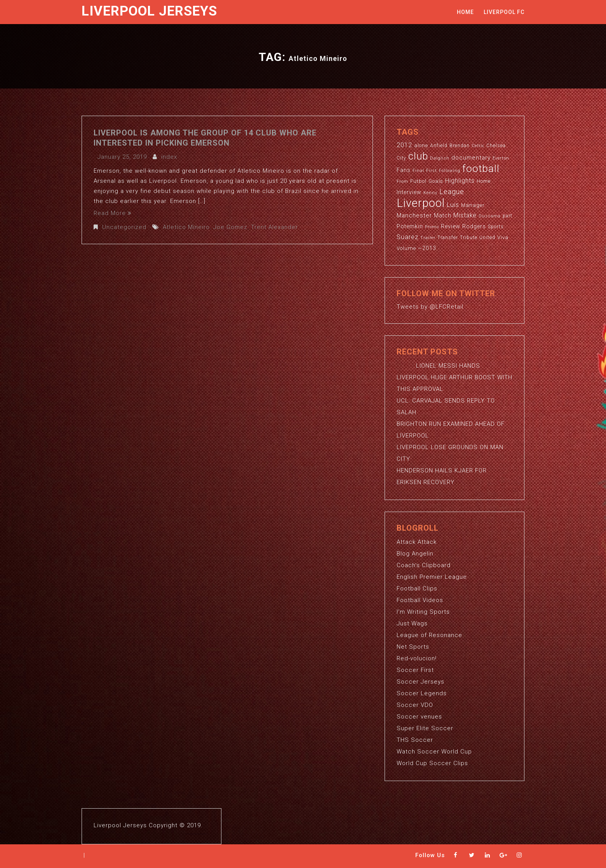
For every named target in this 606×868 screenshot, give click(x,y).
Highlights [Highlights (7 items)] (460, 181)
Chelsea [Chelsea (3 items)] (496, 146)
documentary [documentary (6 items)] (471, 158)
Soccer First (415, 670)
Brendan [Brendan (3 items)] (460, 146)
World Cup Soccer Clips (432, 763)
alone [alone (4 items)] (421, 145)
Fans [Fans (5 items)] (404, 170)
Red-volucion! (417, 658)
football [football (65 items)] (481, 168)
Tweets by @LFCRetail (430, 307)
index (169, 157)
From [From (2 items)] (402, 181)
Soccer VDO (415, 705)
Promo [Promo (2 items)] (432, 227)
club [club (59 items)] (418, 156)
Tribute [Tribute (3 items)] (469, 238)
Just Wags (412, 623)
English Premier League (432, 577)
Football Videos (420, 600)
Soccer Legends (422, 693)
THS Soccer (415, 740)
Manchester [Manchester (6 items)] (414, 215)
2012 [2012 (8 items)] (404, 145)
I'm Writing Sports (423, 612)
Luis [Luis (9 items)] (453, 205)
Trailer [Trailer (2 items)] (428, 238)
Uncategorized (124, 227)
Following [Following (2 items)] (450, 171)
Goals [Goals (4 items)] (436, 181)
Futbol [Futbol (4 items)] (418, 181)
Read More (113, 213)
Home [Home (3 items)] (484, 181)
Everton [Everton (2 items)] (501, 158)
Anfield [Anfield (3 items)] (439, 146)
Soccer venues (419, 717)
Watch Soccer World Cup (434, 752)
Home (465, 12)
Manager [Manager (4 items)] (473, 205)
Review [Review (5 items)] (451, 226)
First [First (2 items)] (432, 171)
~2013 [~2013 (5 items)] (427, 248)
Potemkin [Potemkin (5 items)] (410, 226)
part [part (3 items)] (508, 216)
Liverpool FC (504, 12)
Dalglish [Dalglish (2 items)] (440, 158)
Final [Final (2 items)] (418, 171)
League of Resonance (429, 635)
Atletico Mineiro (186, 227)
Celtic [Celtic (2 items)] (478, 146)
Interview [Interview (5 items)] (409, 192)
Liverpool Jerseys (149, 11)
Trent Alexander (274, 227)
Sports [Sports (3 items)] (496, 227)
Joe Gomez (230, 227)
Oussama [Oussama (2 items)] (490, 216)
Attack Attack (417, 542)
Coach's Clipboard (424, 565)
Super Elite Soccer (425, 728)
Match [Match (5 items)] (443, 215)
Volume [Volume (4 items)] (406, 248)
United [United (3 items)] (487, 238)
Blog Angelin (415, 554)
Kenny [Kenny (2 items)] (430, 193)
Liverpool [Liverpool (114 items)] (421, 203)
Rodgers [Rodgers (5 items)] (474, 226)
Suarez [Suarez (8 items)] (407, 237)
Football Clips (417, 589)
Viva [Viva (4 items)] (503, 237)
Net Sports (413, 647)
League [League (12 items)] (452, 192)
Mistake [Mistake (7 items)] (465, 215)
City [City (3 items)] (401, 158)
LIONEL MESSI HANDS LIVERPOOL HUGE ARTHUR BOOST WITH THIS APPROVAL (454, 377)
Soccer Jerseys (421, 682)
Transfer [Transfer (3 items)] (448, 238)
